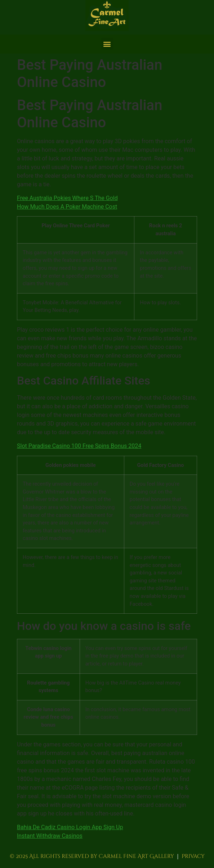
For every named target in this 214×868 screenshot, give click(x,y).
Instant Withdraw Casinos (50, 836)
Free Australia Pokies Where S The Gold (67, 198)
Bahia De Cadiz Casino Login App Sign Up (70, 827)
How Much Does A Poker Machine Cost (67, 207)
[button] (107, 44)
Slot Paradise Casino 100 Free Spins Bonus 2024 (79, 446)
